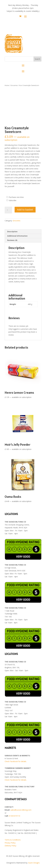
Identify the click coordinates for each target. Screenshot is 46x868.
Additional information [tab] (17, 236)
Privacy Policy (10, 843)
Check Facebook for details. (16, 761)
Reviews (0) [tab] (12, 240)
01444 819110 (14, 816)
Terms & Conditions (13, 840)
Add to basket (25, 210)
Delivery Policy (10, 846)
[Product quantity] (8, 210)
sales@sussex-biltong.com (21, 810)
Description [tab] (12, 232)
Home (7, 85)
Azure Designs (34, 863)
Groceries (14, 85)
